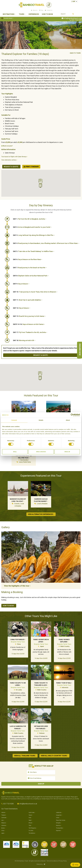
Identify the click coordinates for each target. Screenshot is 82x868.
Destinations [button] (9, 14)
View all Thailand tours (25, 756)
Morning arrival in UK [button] (24, 340)
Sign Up (41, 784)
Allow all (67, 452)
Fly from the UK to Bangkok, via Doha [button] (30, 219)
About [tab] (68, 420)
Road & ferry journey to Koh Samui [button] (29, 316)
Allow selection (41, 452)
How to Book (47, 14)
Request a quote (11, 167)
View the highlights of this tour (17, 586)
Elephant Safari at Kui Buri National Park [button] (31, 276)
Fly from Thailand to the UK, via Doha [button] (30, 332)
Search (73, 14)
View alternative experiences (41, 514)
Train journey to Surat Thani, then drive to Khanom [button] (35, 292)
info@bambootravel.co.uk (73, 18)
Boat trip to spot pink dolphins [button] (28, 300)
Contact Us (49, 10)
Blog (42, 10)
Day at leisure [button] (21, 284)
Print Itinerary (32, 167)
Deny (15, 452)
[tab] (47, 219)
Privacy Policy (63, 861)
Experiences (34, 14)
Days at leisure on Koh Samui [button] (29, 324)
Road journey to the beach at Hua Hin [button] (30, 268)
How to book (8, 606)
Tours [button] (22, 14)
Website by (41, 864)
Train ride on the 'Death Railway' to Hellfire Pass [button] (34, 251)
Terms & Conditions (52, 861)
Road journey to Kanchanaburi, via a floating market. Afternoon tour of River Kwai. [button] (46, 243)
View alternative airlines (9, 160)
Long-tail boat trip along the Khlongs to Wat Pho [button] (34, 235)
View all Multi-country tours (54, 756)
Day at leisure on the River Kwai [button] (28, 259)
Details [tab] (41, 420)
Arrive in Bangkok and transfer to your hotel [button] (32, 227)
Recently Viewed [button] (7, 18)
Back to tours (75, 53)
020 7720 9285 (77, 20)
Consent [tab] (14, 420)
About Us (35, 10)
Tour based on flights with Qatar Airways (14, 157)
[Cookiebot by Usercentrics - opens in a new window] (72, 415)
